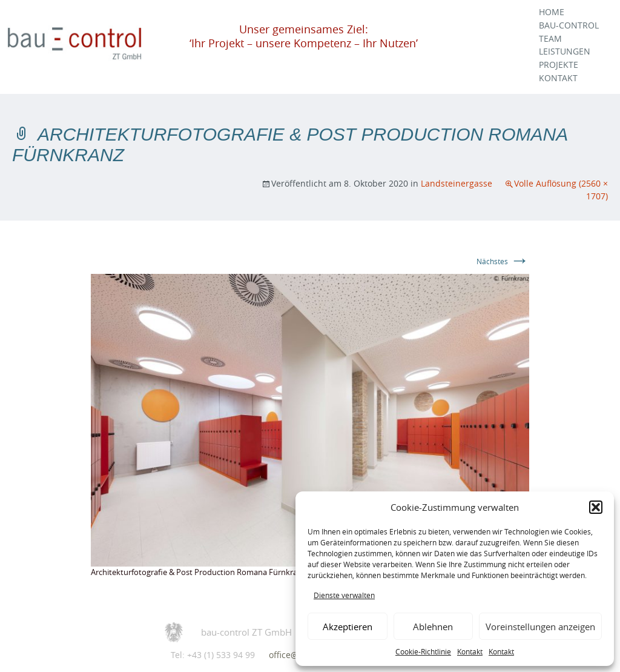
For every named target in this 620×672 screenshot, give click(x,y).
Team (550, 39)
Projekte (559, 65)
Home (552, 12)
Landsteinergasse (457, 183)
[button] (596, 507)
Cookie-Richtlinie (423, 651)
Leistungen (565, 52)
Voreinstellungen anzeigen (540, 627)
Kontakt (470, 651)
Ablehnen (433, 627)
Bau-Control (569, 25)
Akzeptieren (348, 627)
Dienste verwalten (344, 595)
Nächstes (503, 261)
